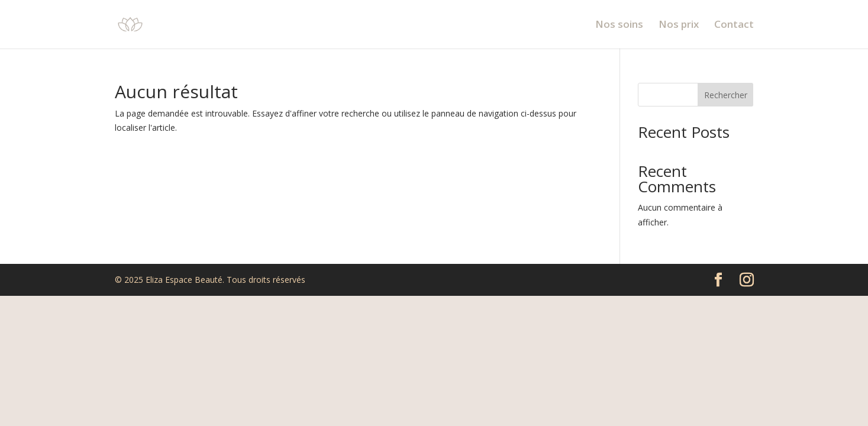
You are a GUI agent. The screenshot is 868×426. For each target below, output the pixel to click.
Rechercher (726, 95)
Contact (734, 25)
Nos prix (679, 25)
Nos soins (619, 25)
